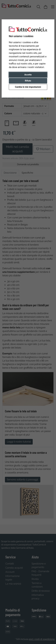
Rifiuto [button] (28, 81)
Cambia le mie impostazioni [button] (28, 87)
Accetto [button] (28, 75)
